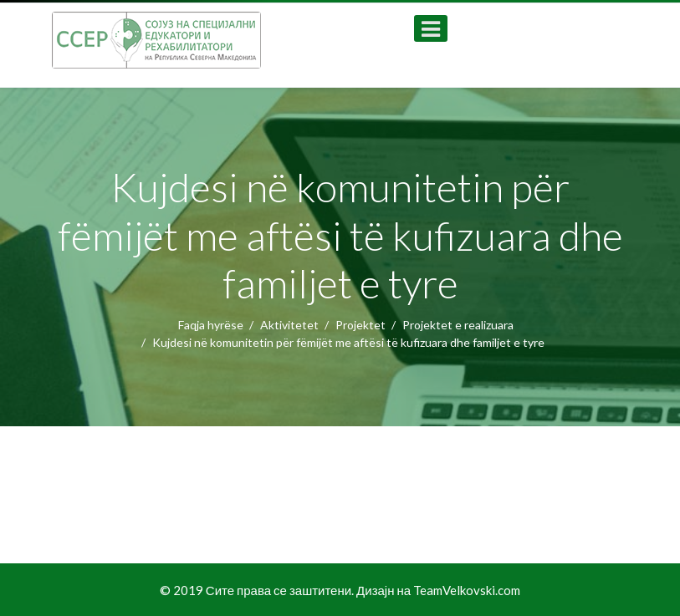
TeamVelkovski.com (467, 590)
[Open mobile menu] (431, 28)
